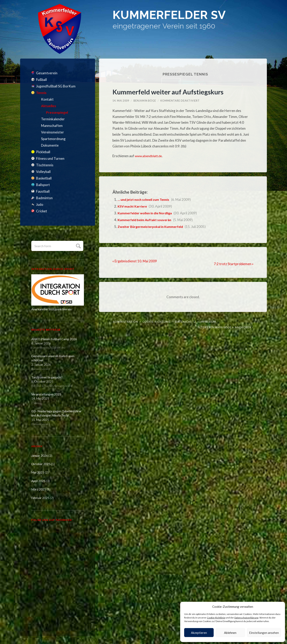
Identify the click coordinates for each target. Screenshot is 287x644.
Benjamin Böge (145, 101)
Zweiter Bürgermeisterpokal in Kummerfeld (152, 227)
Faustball (43, 191)
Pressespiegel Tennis (185, 74)
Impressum (208, 322)
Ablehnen (230, 633)
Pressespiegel (57, 112)
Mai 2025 (38, 472)
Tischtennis (45, 165)
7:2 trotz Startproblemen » (234, 264)
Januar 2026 (40, 456)
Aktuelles (49, 106)
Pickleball (43, 152)
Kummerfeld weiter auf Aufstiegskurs (170, 92)
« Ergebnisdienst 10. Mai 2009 (135, 261)
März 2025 (39, 489)
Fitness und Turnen (50, 158)
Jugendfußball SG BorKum (56, 86)
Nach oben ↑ (244, 327)
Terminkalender (53, 119)
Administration (125, 322)
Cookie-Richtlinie (216, 618)
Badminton (44, 198)
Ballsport (43, 185)
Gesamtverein (47, 73)
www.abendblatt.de (149, 156)
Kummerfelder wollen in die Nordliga (146, 213)
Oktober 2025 (41, 464)
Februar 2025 (40, 498)
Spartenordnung (53, 139)
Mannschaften (52, 126)
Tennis (41, 93)
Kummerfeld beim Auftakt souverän (146, 220)
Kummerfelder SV (178, 16)
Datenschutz (186, 322)
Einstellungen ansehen (264, 633)
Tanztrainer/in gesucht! (47, 377)
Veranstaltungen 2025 (46, 394)
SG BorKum (57, 347)
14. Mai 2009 (121, 101)
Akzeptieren (199, 633)
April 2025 (38, 481)
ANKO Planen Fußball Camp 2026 (54, 339)
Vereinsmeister (53, 132)
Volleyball (43, 172)
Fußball (41, 80)
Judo (40, 204)
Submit (78, 246)
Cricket (42, 211)
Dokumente (50, 145)
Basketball (44, 178)
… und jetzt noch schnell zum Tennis (145, 199)
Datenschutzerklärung (246, 618)
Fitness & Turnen (43, 386)
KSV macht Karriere (133, 206)
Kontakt (47, 99)
